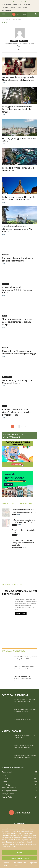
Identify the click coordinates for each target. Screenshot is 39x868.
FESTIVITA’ (6, 7)
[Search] (36, 14)
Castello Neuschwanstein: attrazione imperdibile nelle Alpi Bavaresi (17, 229)
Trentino (5, 103)
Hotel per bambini (17, 547)
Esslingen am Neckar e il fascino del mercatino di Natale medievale (19, 198)
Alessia (18, 514)
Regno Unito (6, 254)
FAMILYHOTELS (6, 4)
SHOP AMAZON (6, 10)
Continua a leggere (21, 613)
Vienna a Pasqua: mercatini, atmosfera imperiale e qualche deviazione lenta (16, 412)
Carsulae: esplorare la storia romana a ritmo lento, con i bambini (23, 679)
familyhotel (5, 284)
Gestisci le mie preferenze (20, 858)
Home (4, 19)
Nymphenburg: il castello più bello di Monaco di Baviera (19, 382)
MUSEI (19, 7)
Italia (14, 514)
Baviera (4, 223)
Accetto (19, 852)
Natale (4, 74)
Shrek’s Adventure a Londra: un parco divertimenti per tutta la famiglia (17, 322)
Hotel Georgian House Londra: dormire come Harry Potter (24, 521)
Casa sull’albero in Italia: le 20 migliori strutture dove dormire (24, 511)
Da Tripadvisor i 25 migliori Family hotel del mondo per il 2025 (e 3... (23, 543)
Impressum (33, 863)
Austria (4, 135)
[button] (4, 14)
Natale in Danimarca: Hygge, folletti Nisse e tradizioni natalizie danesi (19, 79)
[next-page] (25, 426)
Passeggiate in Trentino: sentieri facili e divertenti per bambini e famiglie (17, 109)
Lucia (24, 547)
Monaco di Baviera (7, 377)
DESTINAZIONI (17, 4)
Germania (5, 193)
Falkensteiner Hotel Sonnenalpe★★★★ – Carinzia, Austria (17, 290)
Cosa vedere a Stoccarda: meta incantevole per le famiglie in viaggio (19, 352)
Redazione (20, 535)
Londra (4, 316)
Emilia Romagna (6, 164)
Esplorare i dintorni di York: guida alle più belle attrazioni (18, 259)
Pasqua (4, 406)
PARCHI (13, 7)
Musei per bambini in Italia (23, 719)
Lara (3, 83)
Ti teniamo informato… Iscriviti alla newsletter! (19, 592)
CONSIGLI (28, 4)
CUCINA (25, 7)
